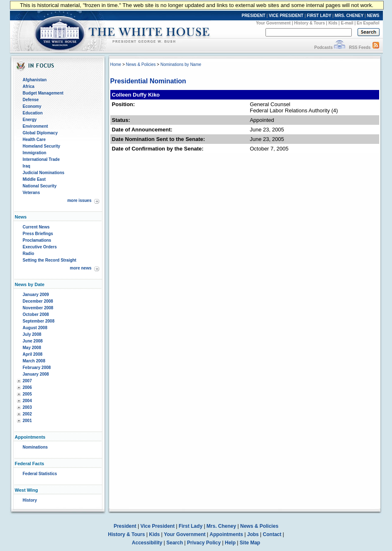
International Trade (41, 159)
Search (175, 543)
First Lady (191, 526)
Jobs (253, 534)
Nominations (35, 447)
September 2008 (39, 321)
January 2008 (36, 374)
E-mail (347, 23)
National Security (40, 186)
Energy (30, 120)
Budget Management (43, 93)
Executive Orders (40, 247)
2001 (27, 421)
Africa (29, 86)
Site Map (250, 543)
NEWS (373, 16)
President (125, 526)
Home (116, 64)
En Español (368, 23)
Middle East (34, 179)
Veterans (32, 193)
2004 (27, 401)
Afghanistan (35, 80)
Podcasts (323, 47)
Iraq (27, 166)
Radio (29, 254)
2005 (27, 394)
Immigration (35, 153)
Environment (35, 126)
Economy (32, 106)
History (30, 500)
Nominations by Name (181, 64)
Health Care (34, 140)
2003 (27, 407)
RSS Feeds (360, 47)
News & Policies (141, 64)
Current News (36, 227)
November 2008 (38, 308)
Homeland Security (42, 146)
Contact (272, 534)
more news (80, 268)
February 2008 (37, 368)
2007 (27, 381)
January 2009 (36, 295)
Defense (31, 100)
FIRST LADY (319, 16)
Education (33, 113)
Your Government (273, 23)
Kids (333, 23)
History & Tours (309, 23)
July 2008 (32, 334)
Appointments (226, 534)
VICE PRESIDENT (286, 16)
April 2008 (33, 354)
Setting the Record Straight (50, 260)
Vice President (157, 526)
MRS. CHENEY (349, 16)
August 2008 (35, 328)
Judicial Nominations (44, 173)
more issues (79, 200)
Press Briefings (38, 234)
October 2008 (36, 314)
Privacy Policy (204, 543)
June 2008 (33, 341)
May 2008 (32, 348)
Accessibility (147, 543)
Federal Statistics (40, 474)
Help (230, 543)
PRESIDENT (253, 16)
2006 (27, 387)
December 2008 (38, 301)
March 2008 (34, 361)
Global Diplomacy (40, 133)
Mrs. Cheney (221, 526)
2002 (27, 414)
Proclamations (37, 240)
